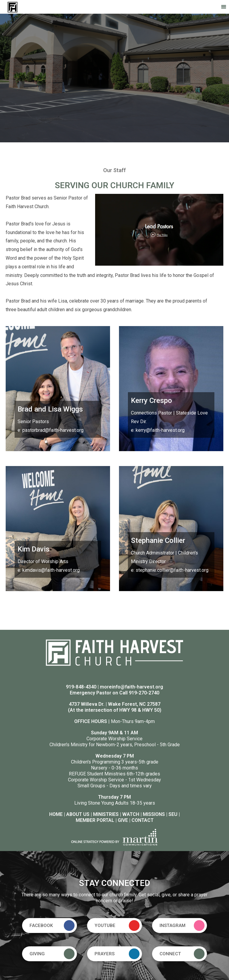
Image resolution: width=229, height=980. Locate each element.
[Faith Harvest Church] (13, 7)
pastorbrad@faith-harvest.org (53, 430)
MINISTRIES (106, 814)
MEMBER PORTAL (95, 820)
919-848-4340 (81, 687)
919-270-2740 (144, 693)
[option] (114, 78)
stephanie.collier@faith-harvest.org (172, 570)
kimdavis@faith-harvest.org (51, 570)
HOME (56, 814)
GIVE (123, 820)
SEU (173, 814)
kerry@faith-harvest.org (160, 430)
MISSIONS (154, 814)
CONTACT (143, 820)
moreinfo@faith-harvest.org (131, 687)
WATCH (131, 814)
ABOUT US (78, 814)
